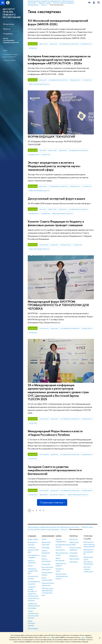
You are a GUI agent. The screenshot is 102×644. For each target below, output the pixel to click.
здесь (49, 637)
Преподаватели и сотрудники (34, 556)
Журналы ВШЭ (74, 559)
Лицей (44, 539)
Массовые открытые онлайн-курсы (88, 569)
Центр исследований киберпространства (11, 40)
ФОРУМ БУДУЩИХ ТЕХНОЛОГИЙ (51, 137)
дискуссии (54, 44)
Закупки (30, 566)
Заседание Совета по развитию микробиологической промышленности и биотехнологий (55, 470)
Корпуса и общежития (32, 562)
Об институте (9, 24)
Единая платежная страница (31, 623)
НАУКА (59, 536)
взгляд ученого (86, 44)
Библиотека (73, 539)
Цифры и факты (33, 539)
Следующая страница (52, 502)
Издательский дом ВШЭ (74, 543)
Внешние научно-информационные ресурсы (62, 576)
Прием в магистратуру (46, 560)
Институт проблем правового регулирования (43, 529)
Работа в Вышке (33, 628)
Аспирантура (46, 564)
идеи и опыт (43, 44)
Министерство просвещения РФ (89, 552)
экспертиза (33, 48)
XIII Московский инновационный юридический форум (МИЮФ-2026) (58, 22)
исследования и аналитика (69, 44)
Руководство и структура (33, 543)
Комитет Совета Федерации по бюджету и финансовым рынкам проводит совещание (56, 223)
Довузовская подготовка (46, 543)
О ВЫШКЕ (32, 536)
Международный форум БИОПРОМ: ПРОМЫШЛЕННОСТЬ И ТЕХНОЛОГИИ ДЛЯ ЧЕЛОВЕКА (58, 305)
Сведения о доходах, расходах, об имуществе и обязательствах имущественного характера (34, 594)
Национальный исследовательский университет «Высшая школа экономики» (54, 527)
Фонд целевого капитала (33, 577)
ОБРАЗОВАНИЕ (48, 536)
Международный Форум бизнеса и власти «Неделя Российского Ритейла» (55, 433)
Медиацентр (74, 556)
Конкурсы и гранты (59, 570)
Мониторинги (60, 550)
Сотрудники (8, 34)
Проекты (7, 29)
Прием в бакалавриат (46, 552)
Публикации (74, 562)
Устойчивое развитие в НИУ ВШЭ (33, 550)
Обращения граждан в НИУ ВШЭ (33, 571)
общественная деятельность (39, 84)
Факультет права (87, 527)
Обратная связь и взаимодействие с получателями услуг (48, 592)
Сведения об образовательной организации (34, 606)
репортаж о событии (57, 494)
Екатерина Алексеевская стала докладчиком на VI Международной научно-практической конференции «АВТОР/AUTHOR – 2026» (59, 60)
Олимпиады (45, 548)
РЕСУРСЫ (73, 536)
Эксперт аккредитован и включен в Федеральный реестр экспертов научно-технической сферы (54, 166)
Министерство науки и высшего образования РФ (89, 544)
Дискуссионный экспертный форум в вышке (56, 199)
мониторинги (44, 245)
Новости (64, 529)
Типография (73, 553)
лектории (43, 150)
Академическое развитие (61, 565)
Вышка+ (44, 556)
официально (43, 494)
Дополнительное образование (47, 568)
